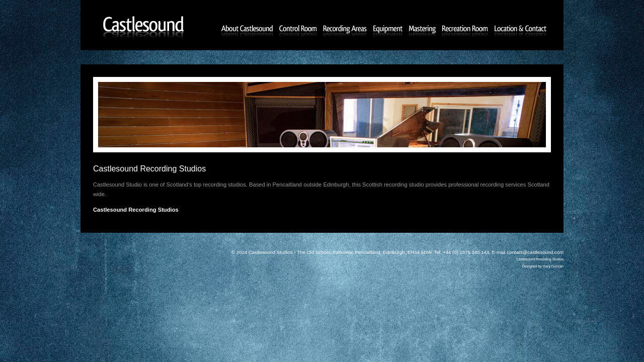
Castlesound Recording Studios (540, 259)
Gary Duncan (553, 266)
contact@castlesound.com (535, 252)
